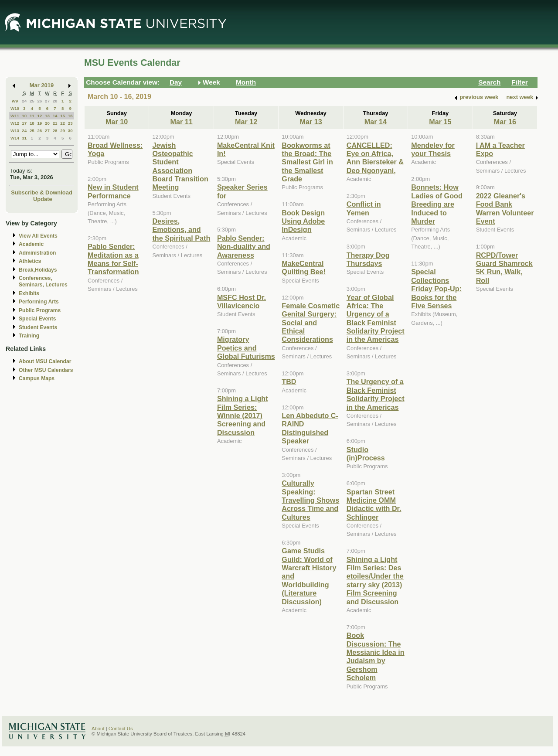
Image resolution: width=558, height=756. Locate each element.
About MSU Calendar (45, 361)
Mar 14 (376, 122)
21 (55, 123)
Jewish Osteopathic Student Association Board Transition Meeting (180, 166)
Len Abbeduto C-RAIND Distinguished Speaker (310, 428)
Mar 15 (440, 122)
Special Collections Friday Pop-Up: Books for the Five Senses (436, 289)
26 (39, 101)
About (98, 729)
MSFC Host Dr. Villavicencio (242, 301)
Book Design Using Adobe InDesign (303, 221)
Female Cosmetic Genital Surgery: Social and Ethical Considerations (311, 323)
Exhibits (29, 293)
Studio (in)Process (366, 454)
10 (24, 116)
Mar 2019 (42, 85)
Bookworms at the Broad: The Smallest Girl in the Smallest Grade (307, 162)
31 (24, 138)
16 (70, 116)
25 (32, 101)
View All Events (38, 236)
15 (63, 116)
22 (63, 123)
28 (55, 101)
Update (43, 199)
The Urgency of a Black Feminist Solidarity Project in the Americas (376, 394)
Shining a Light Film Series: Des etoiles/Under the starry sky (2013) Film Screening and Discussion (375, 581)
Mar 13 (311, 122)
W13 (15, 131)
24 (24, 101)
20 (47, 123)
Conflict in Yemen (364, 208)
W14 (15, 138)
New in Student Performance (113, 191)
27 (47, 101)
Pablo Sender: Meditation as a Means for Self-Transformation (113, 259)
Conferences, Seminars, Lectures (43, 281)
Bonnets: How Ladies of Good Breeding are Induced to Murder (437, 204)
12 (39, 116)
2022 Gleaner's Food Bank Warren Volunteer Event (505, 208)
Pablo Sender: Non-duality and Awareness (244, 247)
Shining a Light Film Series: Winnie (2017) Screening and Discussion (243, 415)
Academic (31, 244)
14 (55, 116)
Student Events (38, 327)
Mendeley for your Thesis (433, 149)
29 (63, 131)
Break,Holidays (38, 270)
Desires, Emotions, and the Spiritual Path (181, 230)
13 (47, 116)
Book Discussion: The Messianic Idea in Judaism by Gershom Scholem (376, 656)
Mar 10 (117, 122)
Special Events (37, 319)
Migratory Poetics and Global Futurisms (246, 348)
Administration (37, 253)
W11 (15, 116)
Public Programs (40, 310)
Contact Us (121, 729)
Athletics (30, 261)
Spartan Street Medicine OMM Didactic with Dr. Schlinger (374, 504)
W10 (15, 108)
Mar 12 (246, 122)
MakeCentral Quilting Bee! (304, 267)
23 (70, 123)
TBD (289, 381)
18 (32, 123)
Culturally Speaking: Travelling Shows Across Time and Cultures (310, 500)
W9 (15, 101)
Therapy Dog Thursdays (368, 259)
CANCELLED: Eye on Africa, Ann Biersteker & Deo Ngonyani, (375, 158)
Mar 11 (182, 122)
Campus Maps (37, 378)
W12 (15, 123)
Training (29, 336)
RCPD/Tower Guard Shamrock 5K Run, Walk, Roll (504, 268)
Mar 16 (505, 122)
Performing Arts (39, 302)
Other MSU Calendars (46, 370)
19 (39, 123)
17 (24, 123)
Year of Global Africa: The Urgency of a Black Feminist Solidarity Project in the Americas (376, 318)
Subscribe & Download (42, 192)
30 (70, 131)
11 (32, 116)
